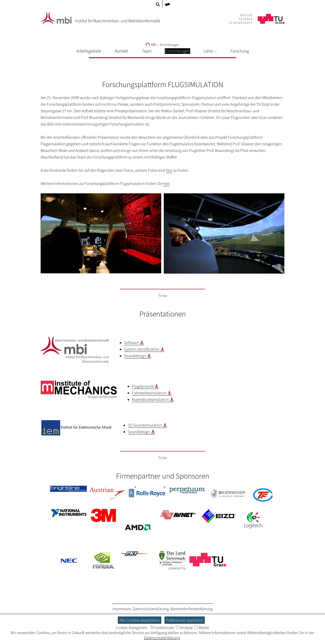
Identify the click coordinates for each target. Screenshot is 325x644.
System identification (142, 349)
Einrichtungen (170, 45)
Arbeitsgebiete (89, 51)
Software (132, 342)
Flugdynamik (143, 386)
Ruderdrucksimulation (150, 399)
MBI (151, 45)
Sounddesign (135, 356)
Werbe (202, 627)
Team (147, 51)
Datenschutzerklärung (151, 609)
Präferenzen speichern (185, 620)
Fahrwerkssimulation (149, 393)
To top (163, 295)
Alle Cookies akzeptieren (140, 620)
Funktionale (162, 627)
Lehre (210, 51)
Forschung (240, 51)
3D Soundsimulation (145, 425)
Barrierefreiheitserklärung (191, 609)
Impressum (122, 609)
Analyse (184, 627)
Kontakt (121, 51)
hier (169, 170)
